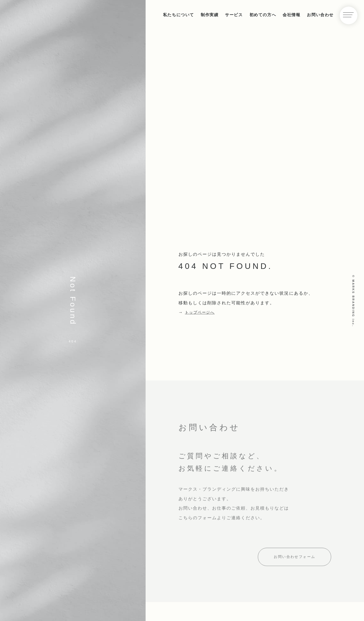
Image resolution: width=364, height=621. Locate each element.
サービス (234, 15)
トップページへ (202, 312)
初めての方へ (263, 15)
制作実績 (210, 15)
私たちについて (179, 15)
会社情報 (291, 15)
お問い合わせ (320, 15)
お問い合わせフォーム (294, 560)
